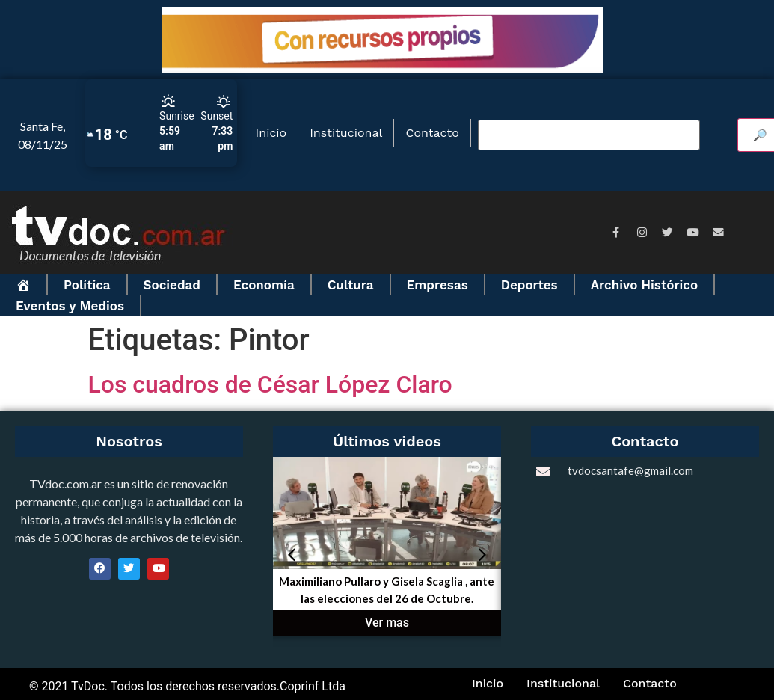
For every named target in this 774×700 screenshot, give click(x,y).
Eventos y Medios (70, 306)
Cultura (351, 285)
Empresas (437, 285)
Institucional (346, 133)
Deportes (529, 285)
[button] (292, 555)
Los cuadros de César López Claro (270, 384)
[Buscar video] (589, 135)
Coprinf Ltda (313, 686)
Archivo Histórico (645, 285)
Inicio (271, 133)
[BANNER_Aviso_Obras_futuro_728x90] (387, 69)
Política (87, 285)
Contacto (432, 133)
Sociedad (172, 285)
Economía (264, 285)
